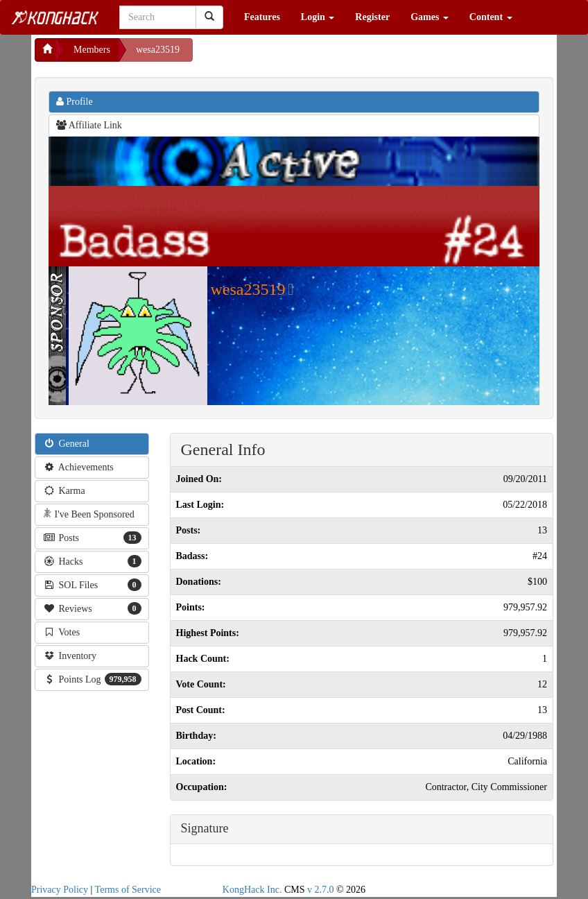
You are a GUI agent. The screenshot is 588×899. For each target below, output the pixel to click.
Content (491, 17)
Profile (75, 102)
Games (430, 17)
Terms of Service (128, 890)
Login (318, 17)
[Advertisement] (304, 55)
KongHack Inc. (252, 890)
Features (262, 17)
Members (92, 50)
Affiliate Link (89, 125)
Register (372, 17)
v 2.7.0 (321, 890)
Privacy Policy (60, 890)
